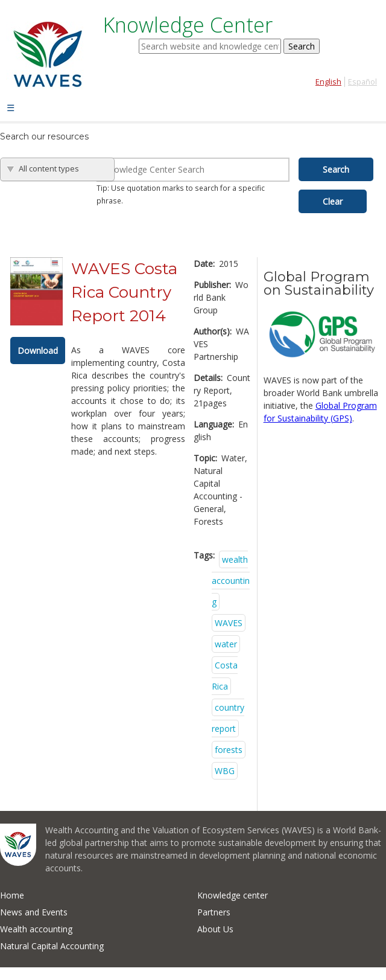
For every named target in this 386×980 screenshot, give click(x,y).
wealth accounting (231, 581)
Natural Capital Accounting (52, 946)
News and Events (34, 912)
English (328, 82)
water (226, 644)
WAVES (229, 623)
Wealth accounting (36, 929)
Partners (214, 912)
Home (12, 895)
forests (229, 750)
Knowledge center (233, 895)
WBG (225, 771)
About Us (215, 929)
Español (362, 82)
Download (38, 351)
